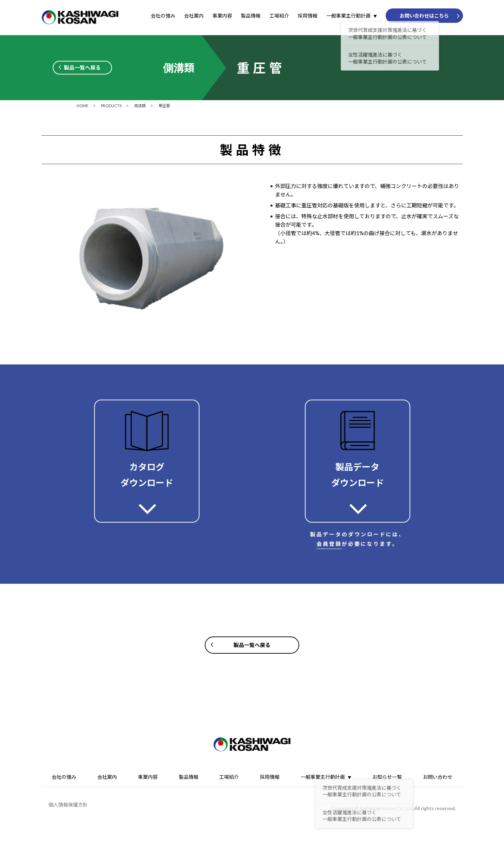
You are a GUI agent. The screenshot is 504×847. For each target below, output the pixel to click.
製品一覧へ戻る (82, 67)
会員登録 (329, 544)
